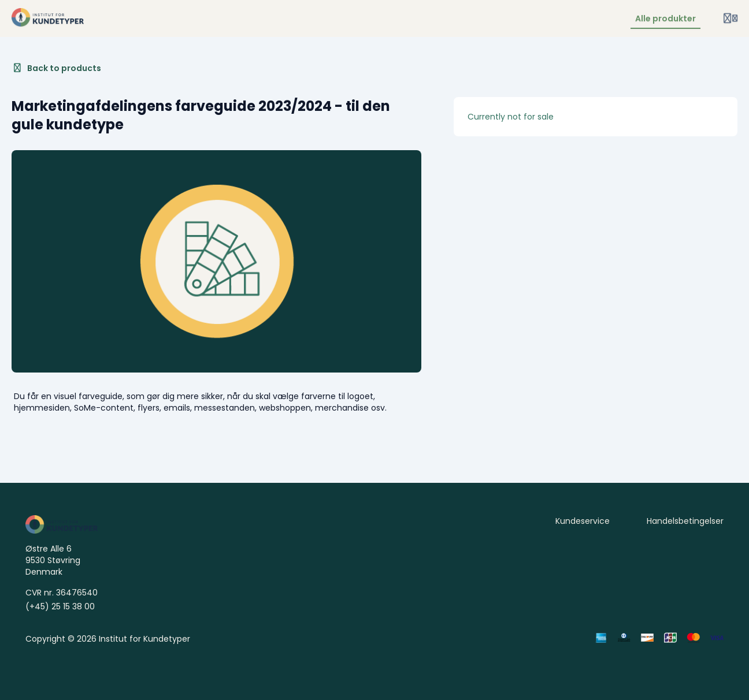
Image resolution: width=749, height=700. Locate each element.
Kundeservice (583, 521)
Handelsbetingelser (685, 521)
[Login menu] (731, 18)
